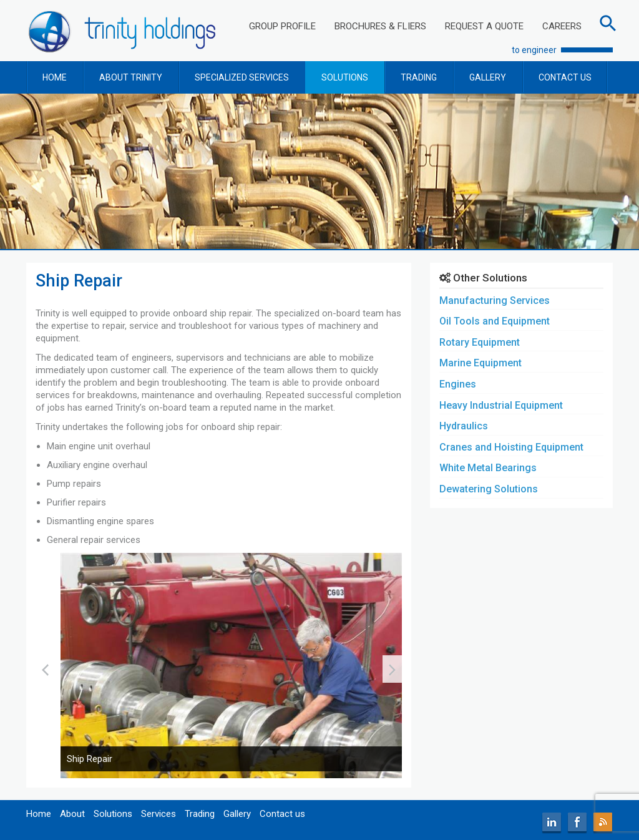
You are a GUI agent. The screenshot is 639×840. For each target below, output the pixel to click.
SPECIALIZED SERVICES (242, 77)
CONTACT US (565, 77)
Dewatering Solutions (489, 489)
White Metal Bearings (488, 468)
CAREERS (562, 26)
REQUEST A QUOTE (484, 26)
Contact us (282, 814)
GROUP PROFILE (282, 26)
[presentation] (45, 669)
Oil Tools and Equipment (495, 321)
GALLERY (488, 77)
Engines (458, 384)
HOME (55, 77)
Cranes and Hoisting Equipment (511, 447)
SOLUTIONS (345, 77)
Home (39, 814)
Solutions (113, 814)
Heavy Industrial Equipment (501, 405)
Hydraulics (464, 426)
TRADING (419, 77)
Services (159, 814)
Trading (200, 814)
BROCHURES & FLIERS (380, 26)
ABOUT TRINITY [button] (131, 77)
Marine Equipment (480, 363)
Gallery (237, 814)
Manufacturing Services (495, 300)
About (72, 814)
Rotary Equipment (480, 342)
